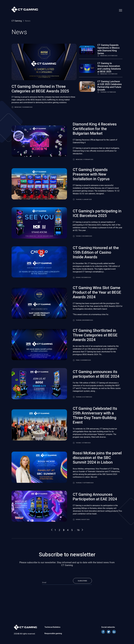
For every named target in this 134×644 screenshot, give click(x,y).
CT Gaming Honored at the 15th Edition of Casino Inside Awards (96, 252)
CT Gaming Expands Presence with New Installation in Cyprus (91, 174)
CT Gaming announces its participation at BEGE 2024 (96, 374)
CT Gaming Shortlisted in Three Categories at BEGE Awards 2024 (95, 335)
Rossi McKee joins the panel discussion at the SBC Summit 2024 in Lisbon (97, 458)
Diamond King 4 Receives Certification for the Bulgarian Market (95, 129)
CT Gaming (17, 21)
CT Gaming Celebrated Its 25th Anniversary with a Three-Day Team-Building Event (95, 415)
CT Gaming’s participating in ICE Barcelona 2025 (97, 213)
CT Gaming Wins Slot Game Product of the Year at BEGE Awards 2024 (97, 292)
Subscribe (82, 581)
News (28, 21)
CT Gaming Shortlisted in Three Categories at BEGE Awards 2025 (40, 89)
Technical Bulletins (52, 627)
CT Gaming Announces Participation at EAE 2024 (95, 497)
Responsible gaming (53, 633)
